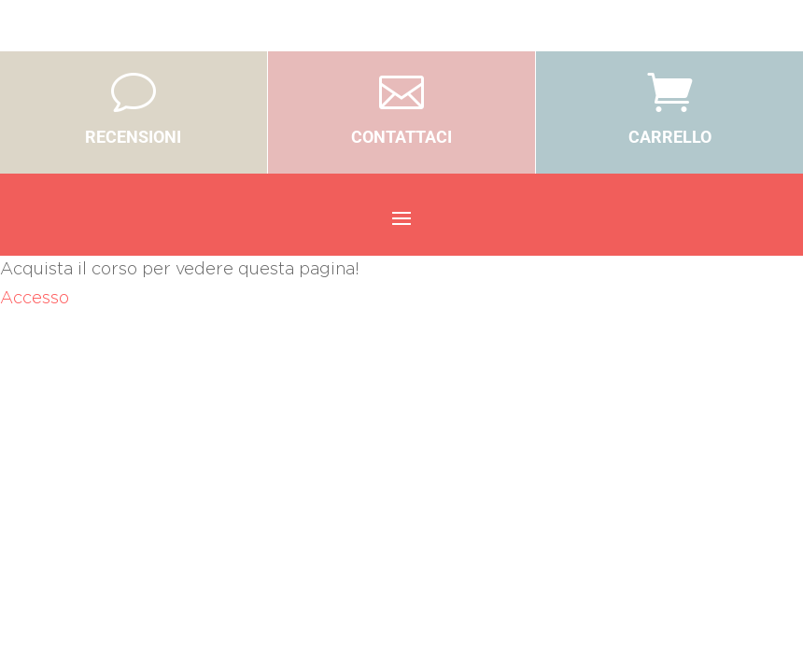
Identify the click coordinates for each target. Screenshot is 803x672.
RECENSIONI (133, 137)
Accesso (35, 299)
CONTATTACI (401, 137)
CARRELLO (670, 137)
